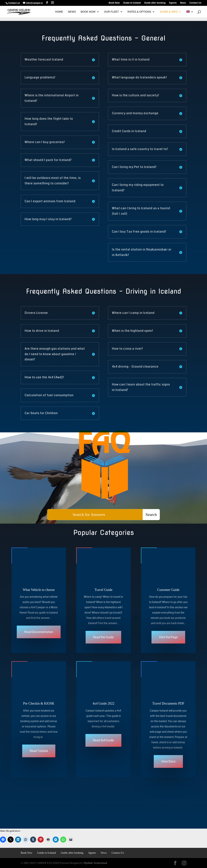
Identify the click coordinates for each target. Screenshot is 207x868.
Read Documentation (39, 635)
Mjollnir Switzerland (95, 863)
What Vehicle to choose (39, 592)
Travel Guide (104, 592)
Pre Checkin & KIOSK (39, 709)
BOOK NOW (88, 12)
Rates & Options (139, 12)
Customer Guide (168, 592)
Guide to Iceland (132, 3)
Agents (173, 3)
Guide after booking (155, 3)
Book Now (114, 3)
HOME (59, 12)
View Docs (168, 767)
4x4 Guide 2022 (103, 709)
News (183, 3)
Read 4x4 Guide (103, 746)
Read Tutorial (39, 756)
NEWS (72, 12)
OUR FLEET (111, 12)
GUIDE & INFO (169, 12)
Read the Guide (103, 640)
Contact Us (195, 3)
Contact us (14, 3)
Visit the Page (168, 640)
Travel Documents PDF (168, 709)
